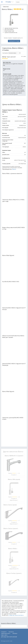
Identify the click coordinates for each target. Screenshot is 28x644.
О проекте (4, 632)
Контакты (11, 632)
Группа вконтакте (6, 633)
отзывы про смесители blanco (16, 615)
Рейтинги (15, 633)
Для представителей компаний (9, 637)
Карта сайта (4, 635)
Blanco (14, 169)
